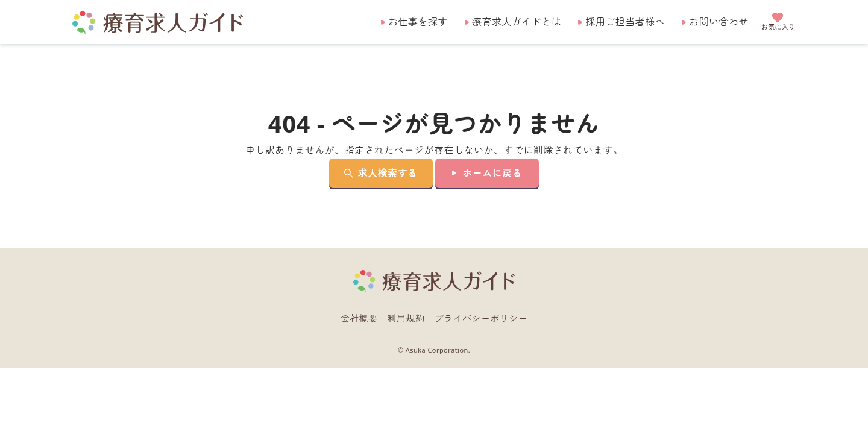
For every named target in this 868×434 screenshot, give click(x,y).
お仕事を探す (418, 22)
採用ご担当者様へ (625, 22)
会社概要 (359, 318)
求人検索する (388, 173)
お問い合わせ (719, 22)
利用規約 (406, 318)
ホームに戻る (492, 173)
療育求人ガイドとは (517, 22)
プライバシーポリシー (481, 318)
